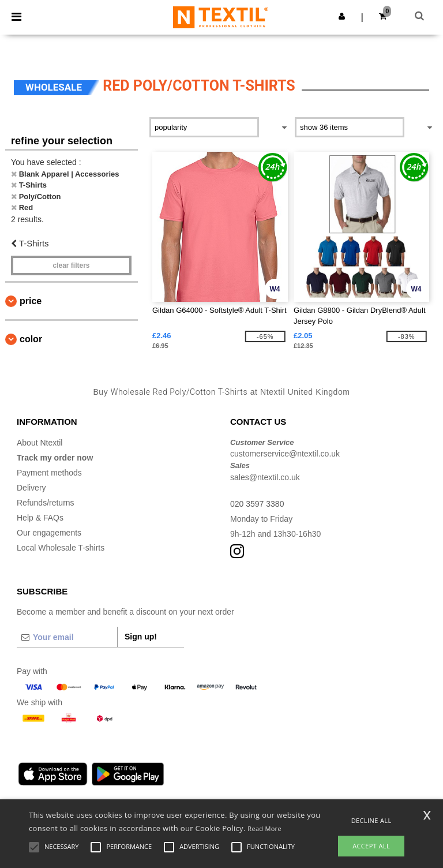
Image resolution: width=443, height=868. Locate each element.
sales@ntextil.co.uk (265, 477)
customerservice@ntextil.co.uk (285, 454)
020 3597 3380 (257, 504)
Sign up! (141, 637)
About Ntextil (40, 443)
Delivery (31, 488)
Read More (264, 828)
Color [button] (31, 339)
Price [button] (31, 301)
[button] (342, 16)
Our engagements (49, 533)
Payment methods (49, 473)
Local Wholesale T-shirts (61, 548)
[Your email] (67, 637)
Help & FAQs (40, 518)
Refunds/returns (46, 503)
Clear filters (71, 265)
